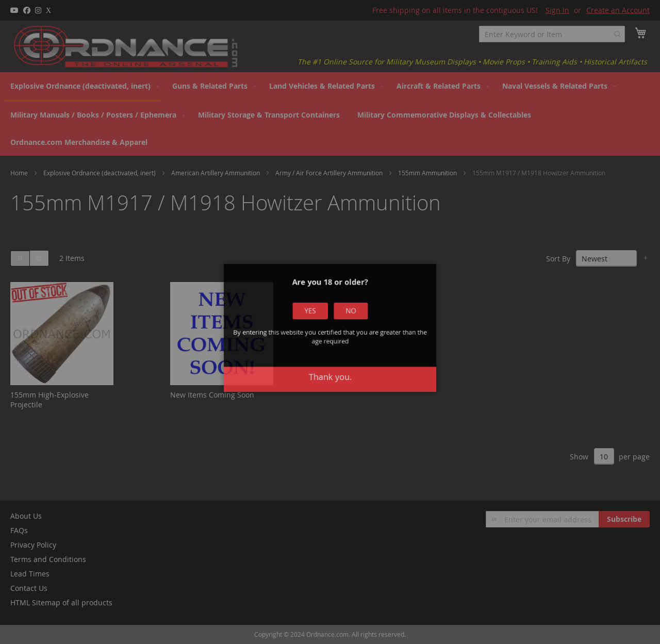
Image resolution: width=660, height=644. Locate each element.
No (336, 336)
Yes (324, 336)
